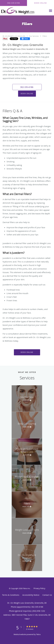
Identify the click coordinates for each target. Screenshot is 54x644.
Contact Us (47, 595)
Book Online (27, 94)
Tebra (38, 634)
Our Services (34, 36)
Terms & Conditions (11, 595)
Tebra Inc (26, 588)
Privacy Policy (39, 588)
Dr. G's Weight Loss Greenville (14, 36)
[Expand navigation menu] (51, 11)
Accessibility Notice (31, 595)
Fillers (45, 36)
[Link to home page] (24, 11)
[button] (27, 87)
